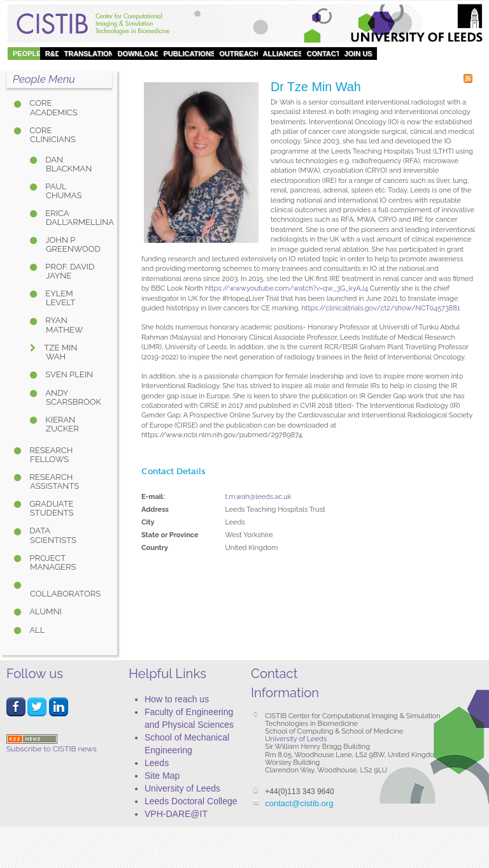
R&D (53, 54)
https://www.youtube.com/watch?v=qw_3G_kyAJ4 (287, 288)
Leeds (157, 763)
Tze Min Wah (60, 352)
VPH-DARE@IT (176, 814)
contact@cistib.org (299, 803)
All (36, 630)
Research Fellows (50, 455)
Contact (323, 54)
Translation (89, 54)
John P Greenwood (72, 244)
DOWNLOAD (138, 54)
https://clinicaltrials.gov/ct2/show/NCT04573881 (380, 308)
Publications (189, 54)
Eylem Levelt (59, 298)
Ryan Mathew (63, 325)
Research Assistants (53, 481)
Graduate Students (51, 508)
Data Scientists (52, 535)
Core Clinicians (52, 135)
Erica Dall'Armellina (73, 218)
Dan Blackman (67, 164)
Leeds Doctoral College (191, 801)
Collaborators (65, 594)
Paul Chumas (62, 191)
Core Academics (53, 107)
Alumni (45, 611)
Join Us (358, 54)
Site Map (162, 776)
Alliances (283, 54)
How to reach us (177, 699)
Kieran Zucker (61, 424)
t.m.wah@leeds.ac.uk (259, 497)
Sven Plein (68, 374)
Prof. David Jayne (69, 271)
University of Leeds (182, 788)
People (27, 54)
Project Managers (52, 562)
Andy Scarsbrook (72, 397)
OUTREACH (239, 54)
